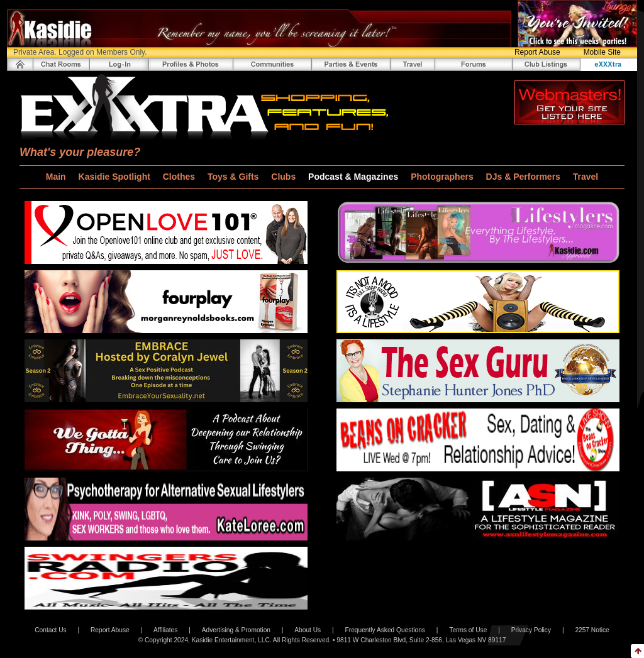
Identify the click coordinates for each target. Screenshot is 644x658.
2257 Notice (592, 630)
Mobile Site (602, 52)
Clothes (180, 177)
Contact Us (50, 630)
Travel (586, 177)
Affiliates (165, 630)
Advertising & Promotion (236, 630)
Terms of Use (468, 630)
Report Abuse (537, 52)
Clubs (285, 177)
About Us (308, 630)
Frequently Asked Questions (385, 630)
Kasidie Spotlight (116, 177)
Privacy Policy (531, 630)
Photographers (443, 177)
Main (57, 177)
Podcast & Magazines (354, 177)
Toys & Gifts (234, 177)
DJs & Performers (525, 177)
